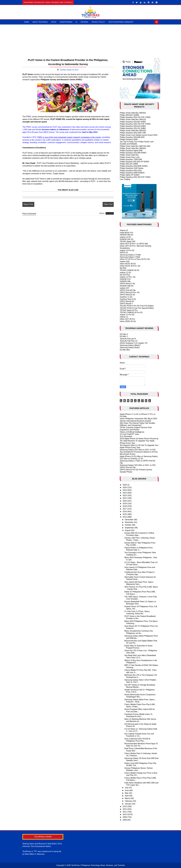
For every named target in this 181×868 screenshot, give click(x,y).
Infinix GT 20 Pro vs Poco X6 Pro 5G (135, 259)
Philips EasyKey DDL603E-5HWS (134, 166)
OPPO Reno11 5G (127, 284)
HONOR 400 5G (127, 235)
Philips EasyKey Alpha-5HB (131, 151)
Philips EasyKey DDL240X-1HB (133, 133)
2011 (125, 812)
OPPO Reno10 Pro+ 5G (130, 292)
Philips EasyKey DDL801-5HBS (133, 122)
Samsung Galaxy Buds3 (130, 347)
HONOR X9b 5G (127, 286)
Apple (54, 22)
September (130, 528)
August (128, 530)
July (127, 788)
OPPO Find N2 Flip (128, 467)
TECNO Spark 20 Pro (129, 310)
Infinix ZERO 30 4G (128, 321)
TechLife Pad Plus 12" (129, 341)
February (129, 801)
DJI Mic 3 (124, 336)
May (127, 793)
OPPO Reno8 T (126, 304)
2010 (125, 814)
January (128, 804)
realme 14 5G (125, 237)
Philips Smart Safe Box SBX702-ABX (135, 146)
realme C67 (125, 288)
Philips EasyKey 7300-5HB (131, 159)
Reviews (84, 22)
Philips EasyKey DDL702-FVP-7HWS (135, 117)
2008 (125, 820)
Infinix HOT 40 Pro (127, 319)
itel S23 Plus (125, 275)
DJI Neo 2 (124, 334)
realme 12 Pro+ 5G (128, 277)
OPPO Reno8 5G (127, 301)
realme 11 (124, 317)
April (127, 796)
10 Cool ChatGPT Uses (129, 434)
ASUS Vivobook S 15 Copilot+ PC (134, 343)
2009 (125, 817)
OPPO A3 (124, 253)
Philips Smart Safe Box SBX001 (133, 148)
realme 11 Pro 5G (127, 315)
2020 (125, 501)
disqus (102, 213)
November (129, 522)
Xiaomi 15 (124, 230)
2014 (125, 517)
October (128, 525)
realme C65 (125, 261)
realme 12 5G (125, 273)
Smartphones (66, 22)
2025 (125, 487)
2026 (125, 485)
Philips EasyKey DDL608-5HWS (133, 153)
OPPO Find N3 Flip (128, 290)
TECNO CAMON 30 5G (130, 270)
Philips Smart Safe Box (129, 155)
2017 (125, 509)
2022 (125, 495)
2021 (125, 498)
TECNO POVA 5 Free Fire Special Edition (137, 308)
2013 (125, 806)
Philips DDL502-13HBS (129, 115)
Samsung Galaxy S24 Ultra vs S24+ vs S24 (138, 450)
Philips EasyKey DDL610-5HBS (133, 126)
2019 (125, 504)
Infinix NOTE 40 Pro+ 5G (130, 266)
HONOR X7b (125, 279)
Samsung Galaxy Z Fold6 (130, 255)
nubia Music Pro (126, 233)
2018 (125, 506)
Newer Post (28, 204)
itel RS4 (123, 268)
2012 (125, 809)
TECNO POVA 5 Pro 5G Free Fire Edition (137, 306)
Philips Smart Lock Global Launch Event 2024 (139, 135)
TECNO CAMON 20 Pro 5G (131, 312)
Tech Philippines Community (121, 22)
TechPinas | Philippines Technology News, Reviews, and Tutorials (98, 865)
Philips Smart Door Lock (130, 157)
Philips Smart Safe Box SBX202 (133, 131)
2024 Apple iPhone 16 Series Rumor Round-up (139, 439)
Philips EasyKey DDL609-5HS (132, 137)
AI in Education (126, 436)
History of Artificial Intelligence (132, 432)
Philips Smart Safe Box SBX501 (133, 113)
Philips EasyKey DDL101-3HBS (133, 128)
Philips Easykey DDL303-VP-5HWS (134, 162)
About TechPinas (40, 22)
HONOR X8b (125, 281)
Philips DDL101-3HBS (129, 164)
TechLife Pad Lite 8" (128, 339)
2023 (125, 493)
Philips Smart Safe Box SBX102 (133, 119)
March (128, 798)
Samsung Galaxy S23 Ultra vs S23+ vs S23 (138, 465)
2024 (125, 490)
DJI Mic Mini (125, 350)
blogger (110, 213)
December (129, 520)
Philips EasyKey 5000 (129, 139)
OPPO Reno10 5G (127, 295)
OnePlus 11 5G (126, 297)
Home (27, 22)
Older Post (108, 204)
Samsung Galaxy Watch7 (130, 345)
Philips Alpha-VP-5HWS (130, 175)
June (127, 790)
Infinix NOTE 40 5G (128, 264)
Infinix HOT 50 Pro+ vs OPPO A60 (134, 244)
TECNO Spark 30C (128, 242)
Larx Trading (125, 179)
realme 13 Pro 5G (127, 250)
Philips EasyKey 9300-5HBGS (132, 173)
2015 (125, 514)
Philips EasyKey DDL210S (131, 171)
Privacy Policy (98, 22)
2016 (125, 511)
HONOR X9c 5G (127, 239)
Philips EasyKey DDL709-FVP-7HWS (135, 177)
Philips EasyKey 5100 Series (132, 168)
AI (76, 22)
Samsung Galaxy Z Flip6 (130, 257)
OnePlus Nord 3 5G (128, 299)
